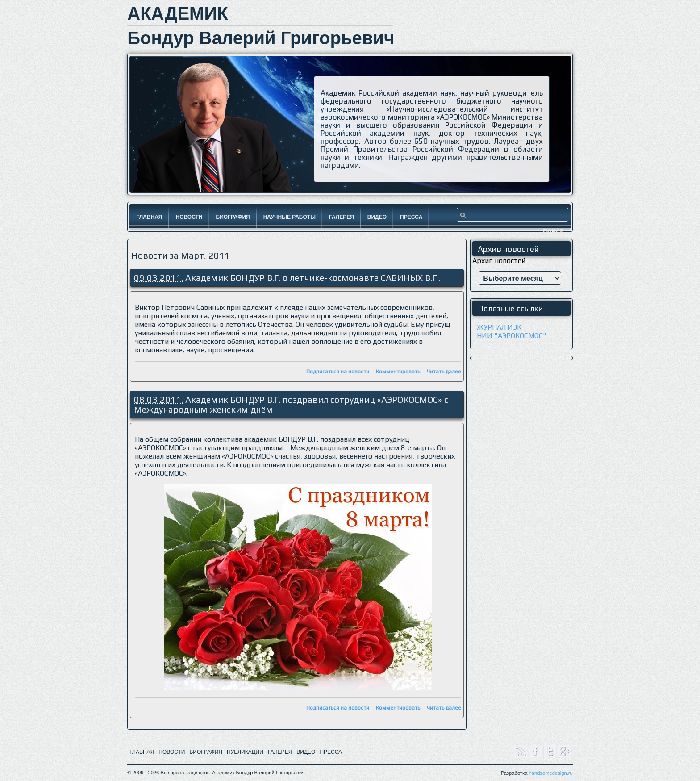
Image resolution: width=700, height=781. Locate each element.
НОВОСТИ (172, 752)
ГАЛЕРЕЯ (280, 752)
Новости (189, 217)
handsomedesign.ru (550, 773)
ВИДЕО (306, 752)
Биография (233, 217)
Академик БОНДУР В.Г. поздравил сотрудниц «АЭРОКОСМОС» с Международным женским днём (291, 404)
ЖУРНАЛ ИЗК (499, 327)
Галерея (342, 217)
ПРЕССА (331, 752)
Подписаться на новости (338, 372)
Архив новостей (499, 261)
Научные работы (290, 217)
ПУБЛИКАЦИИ (245, 752)
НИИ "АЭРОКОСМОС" (512, 336)
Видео (377, 217)
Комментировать (398, 372)
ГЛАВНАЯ (142, 752)
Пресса (411, 217)
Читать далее (444, 372)
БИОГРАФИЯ (206, 752)
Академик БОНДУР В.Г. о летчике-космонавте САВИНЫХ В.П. (313, 278)
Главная (149, 217)
